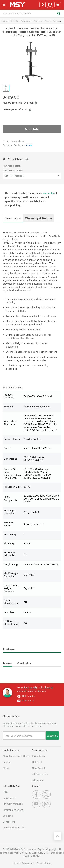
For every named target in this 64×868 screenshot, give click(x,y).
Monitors (38, 21)
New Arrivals (39, 768)
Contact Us (9, 822)
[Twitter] (47, 798)
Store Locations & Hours (16, 756)
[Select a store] (42, 5)
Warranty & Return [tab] (38, 218)
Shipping (8, 816)
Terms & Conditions (23, 863)
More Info (32, 129)
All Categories (40, 774)
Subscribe (52, 735)
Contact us (28, 700)
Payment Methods (13, 804)
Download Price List (14, 828)
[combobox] (32, 13)
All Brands (38, 780)
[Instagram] (47, 807)
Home (4, 21)
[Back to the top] (58, 836)
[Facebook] (37, 798)
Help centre (29, 696)
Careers (7, 762)
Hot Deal (37, 762)
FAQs (5, 792)
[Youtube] (37, 807)
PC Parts (14, 21)
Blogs (6, 768)
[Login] (50, 5)
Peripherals (26, 21)
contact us (49, 193)
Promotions (38, 756)
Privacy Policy (44, 863)
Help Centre (9, 798)
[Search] (59, 14)
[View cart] (58, 5)
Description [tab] (13, 218)
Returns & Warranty (13, 810)
